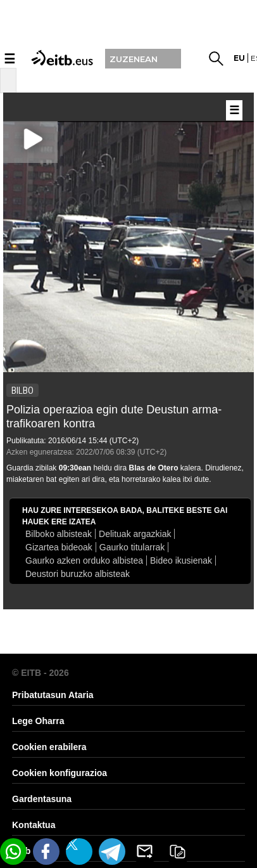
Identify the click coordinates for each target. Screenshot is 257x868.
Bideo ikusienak (181, 560)
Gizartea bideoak (59, 547)
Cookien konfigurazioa (60, 773)
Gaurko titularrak (132, 547)
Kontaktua (34, 825)
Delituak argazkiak (135, 534)
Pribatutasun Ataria (53, 695)
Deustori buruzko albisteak (78, 574)
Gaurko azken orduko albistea (84, 560)
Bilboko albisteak (59, 534)
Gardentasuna (42, 799)
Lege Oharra (38, 721)
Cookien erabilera (49, 747)
